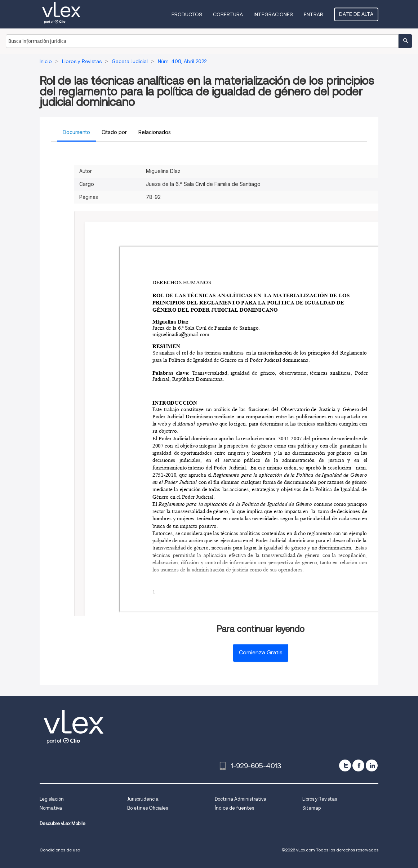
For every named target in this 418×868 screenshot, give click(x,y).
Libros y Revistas (320, 799)
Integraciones (273, 14)
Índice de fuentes (234, 808)
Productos (187, 14)
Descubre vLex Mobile (63, 824)
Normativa (51, 808)
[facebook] (358, 765)
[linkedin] (372, 765)
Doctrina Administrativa (241, 799)
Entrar (313, 14)
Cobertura (228, 14)
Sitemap (312, 808)
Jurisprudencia (143, 799)
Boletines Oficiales (148, 808)
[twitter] (345, 765)
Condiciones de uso (60, 850)
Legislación (52, 799)
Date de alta (356, 14)
